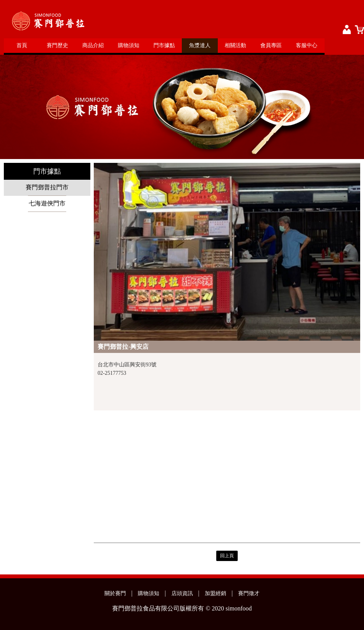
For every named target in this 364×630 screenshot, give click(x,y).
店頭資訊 (182, 593)
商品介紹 (93, 45)
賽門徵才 (249, 593)
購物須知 (129, 45)
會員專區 (271, 45)
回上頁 (227, 556)
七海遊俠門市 (47, 203)
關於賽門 (115, 593)
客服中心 (307, 45)
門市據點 (164, 45)
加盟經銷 (215, 593)
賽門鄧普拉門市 (47, 187)
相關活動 (235, 45)
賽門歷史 (57, 45)
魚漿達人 (200, 45)
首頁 (22, 45)
